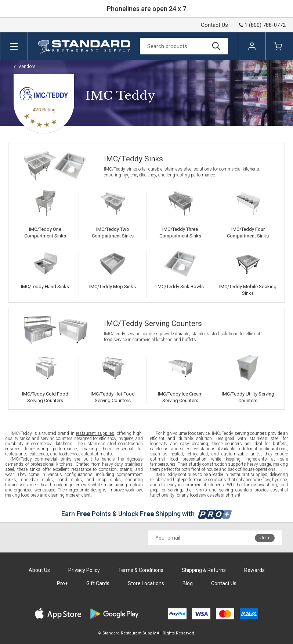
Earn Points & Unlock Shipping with (147, 514)
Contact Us (214, 25)
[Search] (184, 46)
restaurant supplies (95, 433)
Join (265, 538)
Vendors (27, 67)
